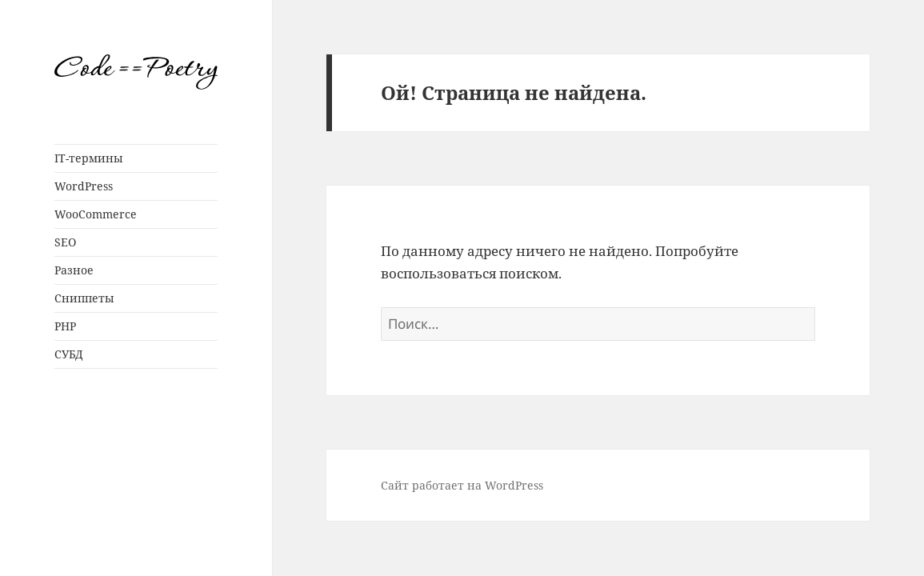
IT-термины (89, 158)
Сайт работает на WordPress (462, 485)
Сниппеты (84, 298)
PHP (65, 326)
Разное (74, 270)
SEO (65, 242)
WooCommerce (96, 214)
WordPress (84, 186)
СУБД (69, 354)
